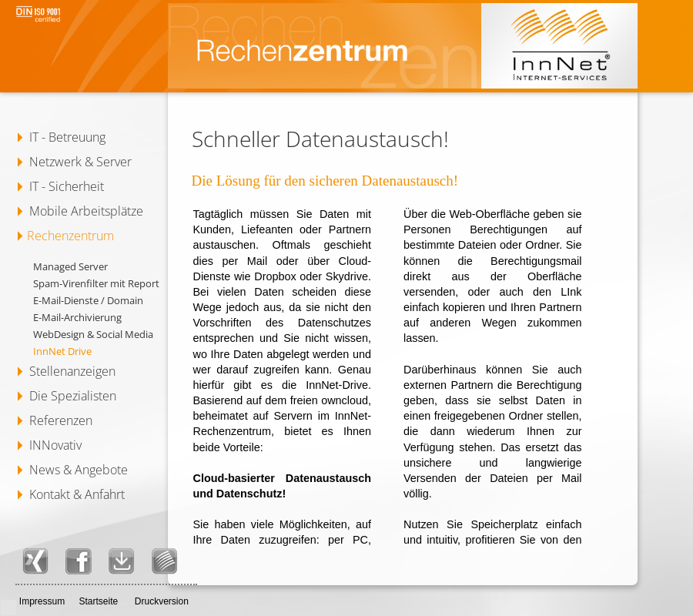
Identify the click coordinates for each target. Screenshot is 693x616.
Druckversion (162, 601)
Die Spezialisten (73, 396)
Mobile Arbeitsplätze (86, 211)
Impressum (42, 601)
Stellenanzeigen (72, 371)
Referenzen (61, 420)
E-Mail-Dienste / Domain (88, 300)
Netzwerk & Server (80, 162)
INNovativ (55, 445)
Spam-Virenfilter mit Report (96, 283)
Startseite (98, 601)
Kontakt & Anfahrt (77, 494)
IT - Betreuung (67, 137)
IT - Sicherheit (67, 186)
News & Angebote (79, 470)
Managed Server (70, 266)
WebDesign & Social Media (93, 334)
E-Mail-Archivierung (77, 317)
